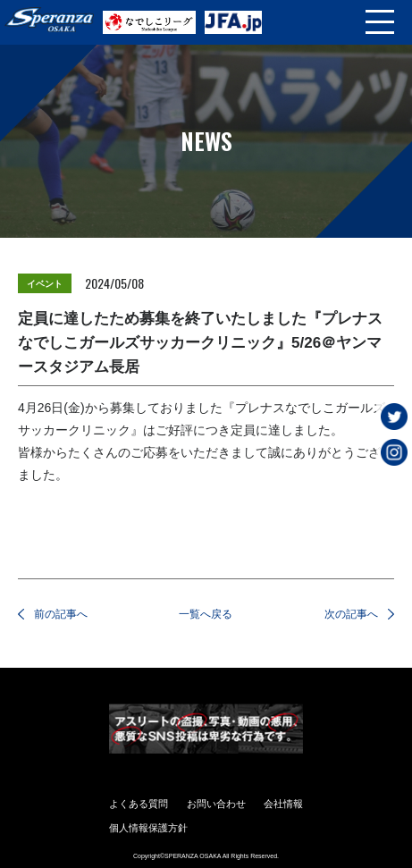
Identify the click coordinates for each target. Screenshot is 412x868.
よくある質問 (139, 804)
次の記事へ (351, 614)
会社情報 (283, 804)
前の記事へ (61, 614)
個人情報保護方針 (148, 828)
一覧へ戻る (206, 614)
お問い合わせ (216, 804)
